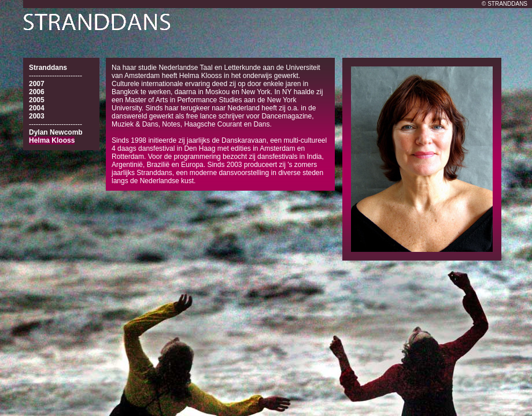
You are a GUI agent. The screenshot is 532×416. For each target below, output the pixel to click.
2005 (37, 100)
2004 (37, 108)
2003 (37, 116)
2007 (37, 84)
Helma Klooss (52, 140)
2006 (37, 92)
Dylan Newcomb (56, 132)
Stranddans (48, 68)
